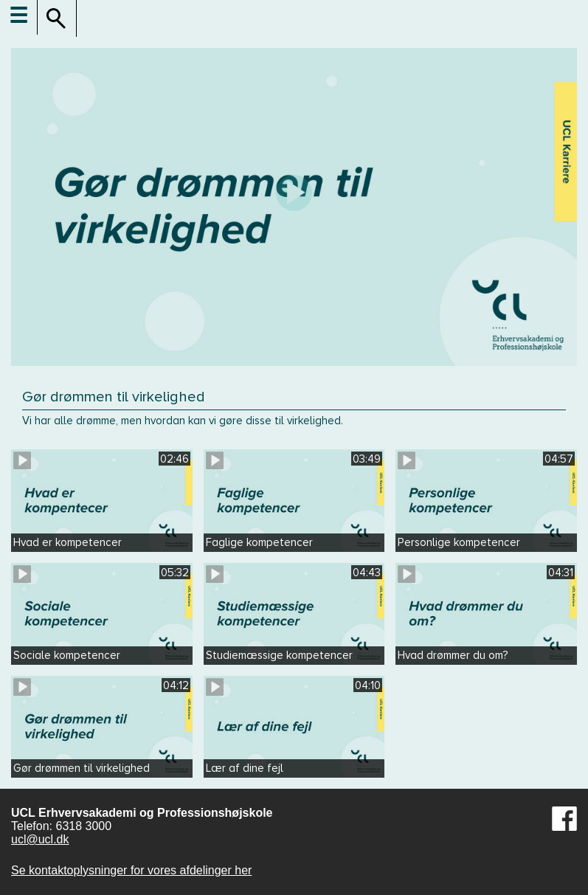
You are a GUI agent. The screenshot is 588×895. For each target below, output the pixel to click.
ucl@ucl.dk (40, 839)
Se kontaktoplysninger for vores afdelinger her (131, 870)
